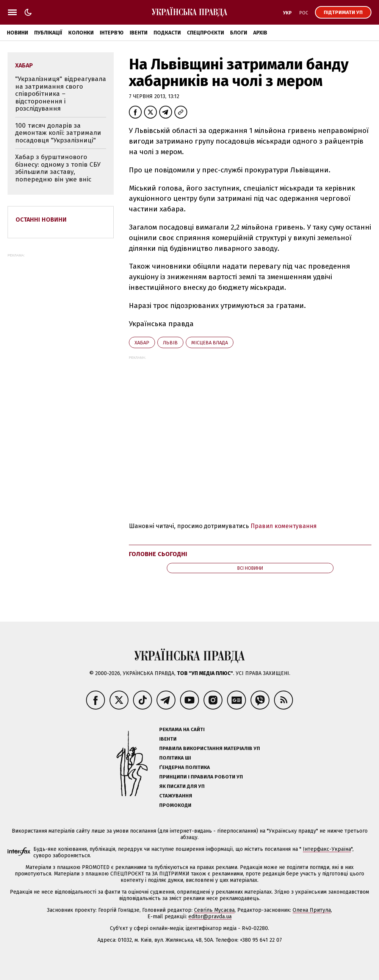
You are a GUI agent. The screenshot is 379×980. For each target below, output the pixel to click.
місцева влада (210, 343)
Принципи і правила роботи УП (201, 777)
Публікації (48, 33)
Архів (260, 33)
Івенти (139, 33)
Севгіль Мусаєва (214, 910)
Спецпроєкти (205, 33)
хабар (142, 343)
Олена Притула (312, 910)
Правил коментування (284, 526)
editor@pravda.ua (210, 917)
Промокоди (175, 805)
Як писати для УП (182, 786)
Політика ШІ (175, 758)
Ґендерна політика (185, 767)
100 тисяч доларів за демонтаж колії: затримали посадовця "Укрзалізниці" (58, 133)
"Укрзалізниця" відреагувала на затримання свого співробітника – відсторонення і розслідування (61, 94)
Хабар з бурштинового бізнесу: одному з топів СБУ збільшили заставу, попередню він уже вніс (58, 168)
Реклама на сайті (182, 729)
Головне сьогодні (158, 554)
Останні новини (41, 220)
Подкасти (167, 33)
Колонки (81, 33)
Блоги (239, 33)
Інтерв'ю (112, 33)
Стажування (176, 796)
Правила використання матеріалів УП (210, 748)
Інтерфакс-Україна (327, 849)
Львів (170, 343)
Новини (17, 33)
